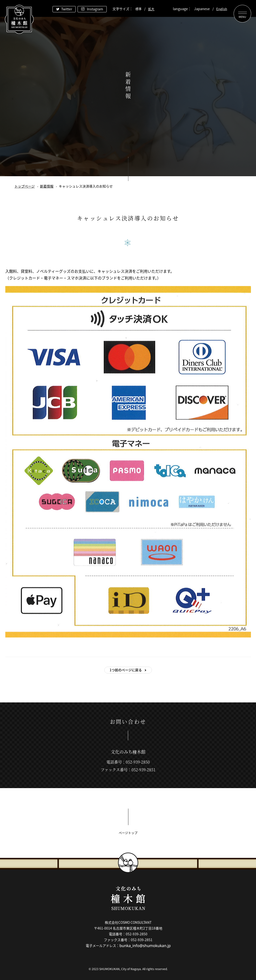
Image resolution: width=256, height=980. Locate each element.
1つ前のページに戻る (126, 670)
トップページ (25, 186)
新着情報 (47, 186)
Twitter (67, 9)
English (222, 9)
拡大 (151, 9)
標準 (138, 9)
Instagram (95, 9)
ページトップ (128, 833)
